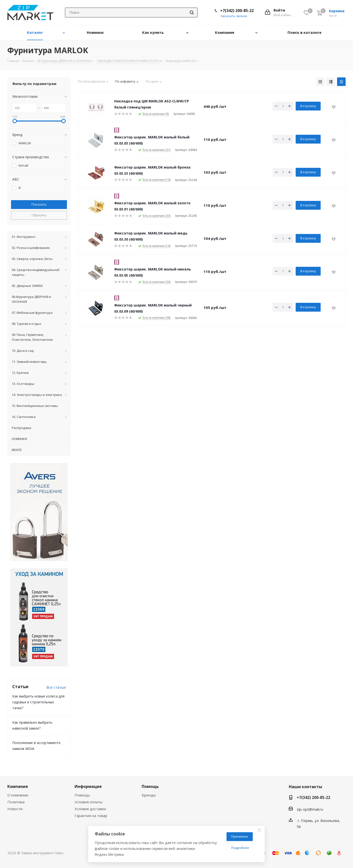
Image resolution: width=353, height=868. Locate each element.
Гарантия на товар (91, 816)
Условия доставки (90, 809)
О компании (18, 795)
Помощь (82, 795)
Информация (88, 786)
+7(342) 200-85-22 (237, 11)
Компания (18, 786)
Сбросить (39, 215)
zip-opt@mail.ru (310, 809)
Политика (16, 802)
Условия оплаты (88, 802)
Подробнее (240, 848)
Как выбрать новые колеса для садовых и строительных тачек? (38, 702)
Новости (15, 809)
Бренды (149, 795)
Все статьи (56, 687)
